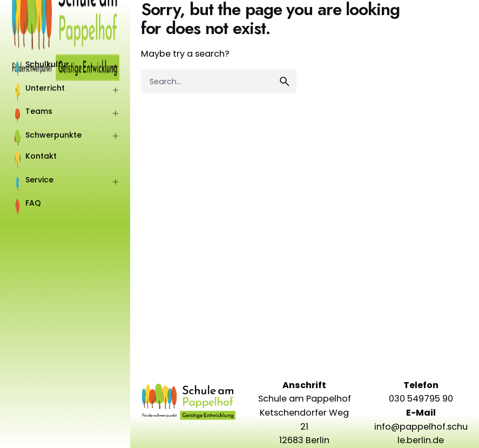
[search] (285, 82)
